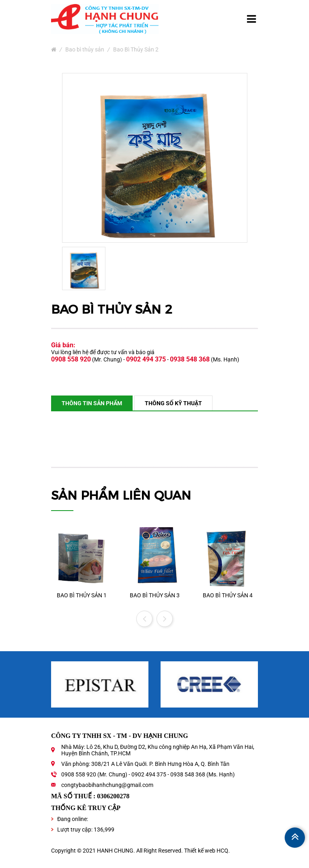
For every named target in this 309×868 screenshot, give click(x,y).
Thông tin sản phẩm (92, 403)
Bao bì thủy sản (85, 49)
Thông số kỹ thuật (173, 403)
